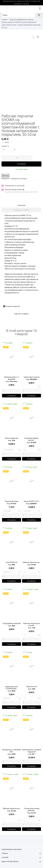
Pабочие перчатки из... (31, 562)
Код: (3, 142)
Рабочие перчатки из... (12, 808)
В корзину (22, 164)
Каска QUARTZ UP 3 (31, 501)
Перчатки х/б (31, 687)
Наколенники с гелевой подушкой (31, 751)
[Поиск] (39, 15)
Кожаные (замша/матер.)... (32, 439)
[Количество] (17, 158)
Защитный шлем (12, 501)
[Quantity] (12, 391)
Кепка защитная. (12, 438)
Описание (21, 205)
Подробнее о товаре (21, 210)
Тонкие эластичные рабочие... (32, 809)
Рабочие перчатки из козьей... (32, 624)
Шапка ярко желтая (32, 377)
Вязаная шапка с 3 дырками (12, 378)
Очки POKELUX (11, 562)
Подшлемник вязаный (12, 623)
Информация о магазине (12, 849)
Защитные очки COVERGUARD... (11, 688)
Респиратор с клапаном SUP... (11, 751)
